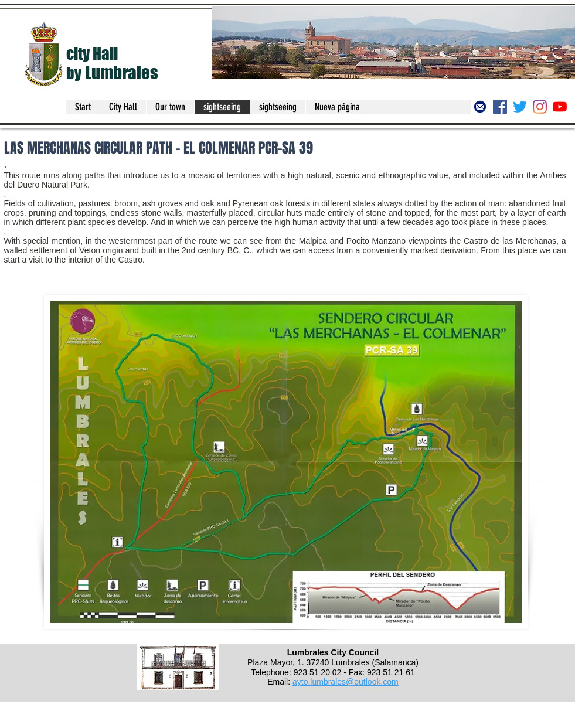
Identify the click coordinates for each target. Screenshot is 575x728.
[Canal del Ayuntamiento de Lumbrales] (560, 107)
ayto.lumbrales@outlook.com (346, 682)
